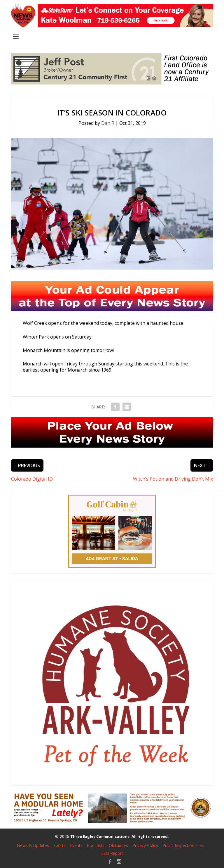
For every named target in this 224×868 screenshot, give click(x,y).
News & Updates (33, 845)
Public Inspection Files (183, 845)
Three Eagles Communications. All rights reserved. (120, 836)
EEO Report (112, 853)
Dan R (108, 123)
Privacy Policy (145, 845)
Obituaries (118, 845)
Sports (60, 845)
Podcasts (96, 845)
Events (76, 845)
